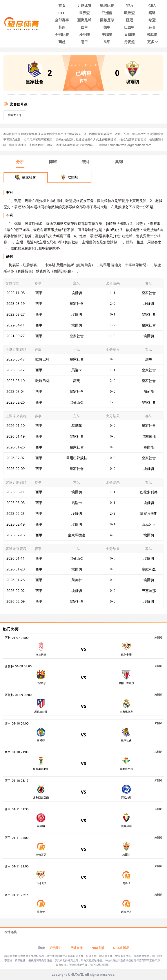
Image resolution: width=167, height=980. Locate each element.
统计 (86, 162)
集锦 (119, 162)
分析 (20, 162)
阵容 (53, 162)
